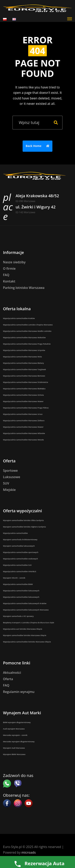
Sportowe (10, 471)
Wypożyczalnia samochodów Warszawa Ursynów (24, 350)
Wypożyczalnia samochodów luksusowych (21, 591)
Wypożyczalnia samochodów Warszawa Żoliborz (24, 421)
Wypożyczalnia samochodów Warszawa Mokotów (24, 337)
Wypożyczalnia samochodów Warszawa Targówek (24, 369)
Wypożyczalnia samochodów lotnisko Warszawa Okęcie (27, 642)
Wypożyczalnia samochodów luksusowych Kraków (25, 603)
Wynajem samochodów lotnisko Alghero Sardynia (24, 527)
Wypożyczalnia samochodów (15, 533)
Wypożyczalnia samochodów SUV (17, 565)
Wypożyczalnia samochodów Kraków (19, 318)
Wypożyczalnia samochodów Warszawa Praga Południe (27, 344)
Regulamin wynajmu (19, 692)
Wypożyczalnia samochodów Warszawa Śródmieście (25, 382)
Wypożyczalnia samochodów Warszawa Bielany (23, 363)
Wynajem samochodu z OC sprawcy (18, 616)
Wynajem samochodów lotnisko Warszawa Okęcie (25, 635)
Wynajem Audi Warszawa (14, 748)
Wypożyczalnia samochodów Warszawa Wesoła (23, 440)
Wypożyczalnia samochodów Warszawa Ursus (23, 414)
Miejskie (9, 490)
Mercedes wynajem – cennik (15, 735)
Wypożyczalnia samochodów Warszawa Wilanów (24, 433)
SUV (6, 483)
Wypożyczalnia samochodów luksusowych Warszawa (26, 610)
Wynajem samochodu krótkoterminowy (20, 540)
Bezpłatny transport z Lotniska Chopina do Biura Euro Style (29, 623)
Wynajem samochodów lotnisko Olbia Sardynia (23, 520)
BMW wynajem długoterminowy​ (17, 722)
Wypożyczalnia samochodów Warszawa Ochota (23, 395)
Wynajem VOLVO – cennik (14, 578)
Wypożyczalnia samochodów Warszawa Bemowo (24, 376)
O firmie (9, 269)
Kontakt (9, 281)
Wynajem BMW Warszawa (14, 754)
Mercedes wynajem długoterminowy (19, 742)
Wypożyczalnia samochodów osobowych (20, 559)
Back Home (38, 146)
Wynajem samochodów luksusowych (19, 546)
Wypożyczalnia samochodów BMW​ (18, 584)
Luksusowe (12, 477)
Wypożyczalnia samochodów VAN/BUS (20, 571)
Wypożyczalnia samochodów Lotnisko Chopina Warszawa (28, 325)
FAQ (6, 275)
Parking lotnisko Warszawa (24, 288)
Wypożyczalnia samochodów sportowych (21, 552)
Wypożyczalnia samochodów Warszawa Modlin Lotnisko (27, 331)
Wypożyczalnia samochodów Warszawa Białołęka (24, 389)
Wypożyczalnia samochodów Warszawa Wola (22, 357)
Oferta (8, 679)
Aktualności (12, 673)
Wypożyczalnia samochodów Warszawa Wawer (23, 401)
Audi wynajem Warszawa (14, 729)
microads (28, 852)
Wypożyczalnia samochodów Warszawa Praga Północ (26, 408)
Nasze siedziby (14, 262)
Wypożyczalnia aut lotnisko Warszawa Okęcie (23, 629)
